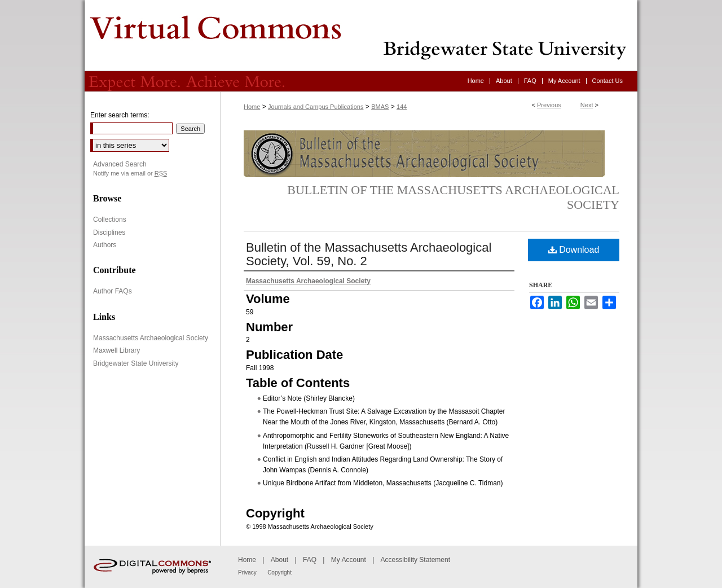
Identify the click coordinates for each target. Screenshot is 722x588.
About (279, 560)
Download (574, 250)
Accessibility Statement (415, 560)
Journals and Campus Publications (316, 107)
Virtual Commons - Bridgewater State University (361, 36)
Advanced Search (120, 164)
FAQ (310, 560)
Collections (110, 220)
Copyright (279, 572)
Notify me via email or (130, 174)
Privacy (247, 572)
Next (587, 105)
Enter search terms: (120, 115)
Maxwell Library (116, 350)
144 (402, 107)
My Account (349, 560)
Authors (105, 245)
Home (252, 107)
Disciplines (109, 232)
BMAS (380, 107)
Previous (549, 105)
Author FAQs (113, 291)
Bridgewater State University (136, 363)
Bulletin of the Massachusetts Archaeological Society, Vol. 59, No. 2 (369, 254)
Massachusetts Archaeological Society (151, 338)
